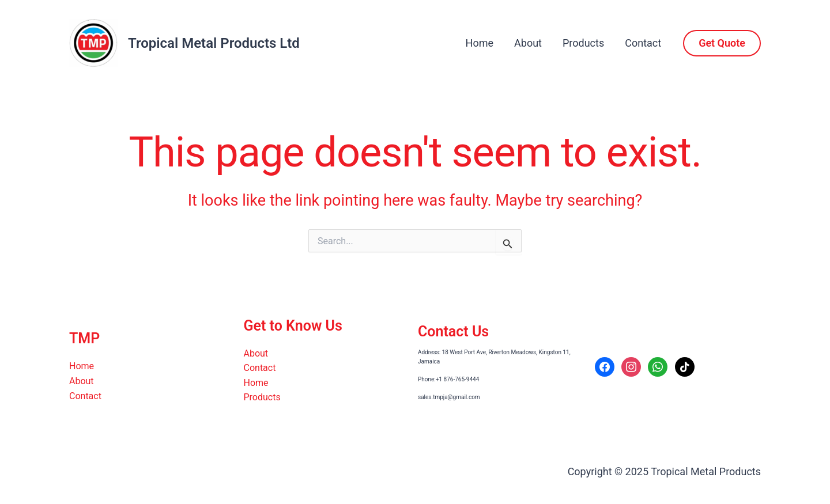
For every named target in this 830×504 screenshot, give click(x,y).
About (528, 43)
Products (583, 43)
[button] (722, 43)
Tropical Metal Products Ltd (214, 43)
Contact (643, 43)
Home (480, 43)
